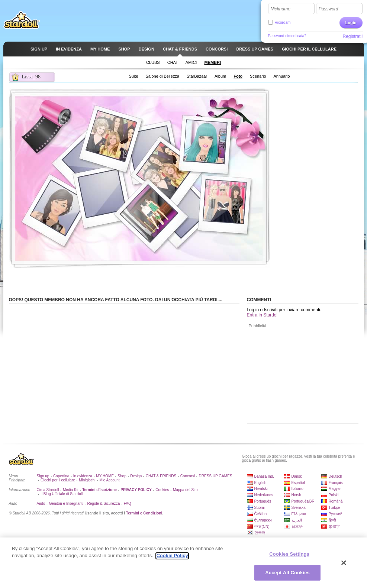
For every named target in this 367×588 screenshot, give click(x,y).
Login (351, 23)
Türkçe (334, 508)
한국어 (260, 532)
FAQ (128, 503)
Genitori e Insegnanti (66, 503)
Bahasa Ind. (264, 476)
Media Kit (71, 490)
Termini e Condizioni (144, 513)
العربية (297, 520)
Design (136, 476)
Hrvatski (261, 489)
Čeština (261, 514)
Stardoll (22, 20)
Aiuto (41, 503)
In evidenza (83, 476)
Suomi (260, 508)
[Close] (344, 566)
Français (336, 483)
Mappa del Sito (185, 490)
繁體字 (334, 527)
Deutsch (336, 476)
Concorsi (188, 476)
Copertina (61, 476)
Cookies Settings (289, 557)
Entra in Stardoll (263, 315)
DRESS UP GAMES (216, 476)
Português (263, 501)
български (263, 520)
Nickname (281, 9)
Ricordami (283, 22)
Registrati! (352, 36)
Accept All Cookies (287, 576)
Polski (334, 495)
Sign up (43, 476)
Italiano (297, 489)
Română (336, 501)
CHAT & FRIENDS (161, 476)
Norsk (296, 495)
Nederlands (264, 495)
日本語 (297, 527)
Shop (122, 476)
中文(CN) (262, 527)
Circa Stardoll (48, 490)
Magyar (335, 489)
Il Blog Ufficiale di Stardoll (62, 494)
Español (298, 483)
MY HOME (105, 476)
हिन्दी (332, 520)
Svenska (299, 508)
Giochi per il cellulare (58, 480)
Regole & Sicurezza (103, 503)
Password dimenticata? (287, 36)
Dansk (297, 476)
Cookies (162, 490)
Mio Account (109, 480)
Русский (336, 514)
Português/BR (303, 501)
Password (329, 9)
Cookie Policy (172, 559)
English (260, 483)
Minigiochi (87, 480)
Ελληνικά (299, 514)
